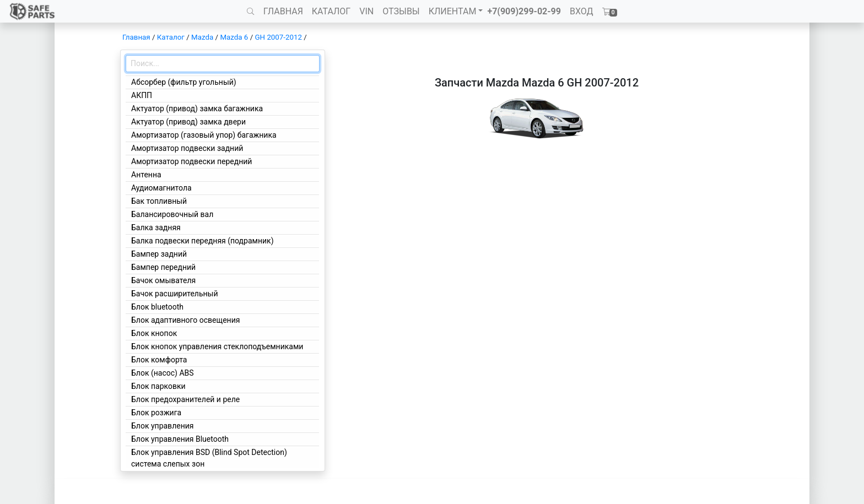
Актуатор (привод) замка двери (188, 122)
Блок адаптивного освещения (185, 320)
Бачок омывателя (163, 280)
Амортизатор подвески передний (191, 161)
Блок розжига (156, 413)
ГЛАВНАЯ (283, 11)
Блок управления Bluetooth (180, 439)
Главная (136, 37)
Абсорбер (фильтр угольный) (184, 82)
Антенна (146, 175)
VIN (366, 11)
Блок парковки (158, 386)
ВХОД (582, 11)
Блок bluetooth (157, 307)
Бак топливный (159, 201)
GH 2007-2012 (278, 37)
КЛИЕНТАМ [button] (453, 11)
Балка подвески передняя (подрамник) (202, 241)
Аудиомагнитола (161, 188)
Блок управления (162, 426)
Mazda (202, 37)
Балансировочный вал (172, 214)
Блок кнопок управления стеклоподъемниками (217, 346)
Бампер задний (159, 254)
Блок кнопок (154, 333)
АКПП (142, 95)
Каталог (171, 37)
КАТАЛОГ (331, 11)
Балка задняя (156, 227)
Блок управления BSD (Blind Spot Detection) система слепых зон (209, 458)
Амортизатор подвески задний (187, 148)
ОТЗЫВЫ (401, 11)
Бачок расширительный (175, 294)
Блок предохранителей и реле (185, 399)
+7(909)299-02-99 (524, 11)
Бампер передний (163, 267)
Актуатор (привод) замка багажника (197, 109)
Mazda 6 (234, 37)
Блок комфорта (159, 360)
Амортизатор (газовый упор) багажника (204, 135)
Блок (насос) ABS (163, 373)
